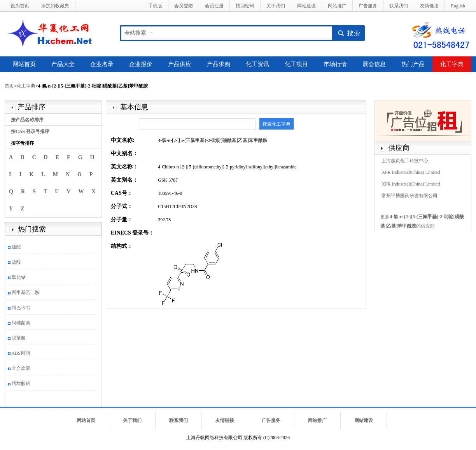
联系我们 (399, 6)
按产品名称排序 (27, 120)
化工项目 (296, 64)
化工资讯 (257, 64)
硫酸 (16, 247)
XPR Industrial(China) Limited (411, 172)
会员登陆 (184, 6)
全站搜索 (135, 33)
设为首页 (20, 6)
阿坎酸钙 (21, 383)
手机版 (155, 6)
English (458, 6)
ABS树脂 (20, 353)
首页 (9, 86)
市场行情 (335, 64)
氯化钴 (19, 277)
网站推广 (337, 6)
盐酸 (16, 262)
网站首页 (24, 64)
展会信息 (374, 64)
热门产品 (413, 64)
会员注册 (214, 6)
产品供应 (180, 64)
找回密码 (245, 6)
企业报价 (141, 64)
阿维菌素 (21, 323)
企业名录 (102, 64)
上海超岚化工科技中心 (405, 161)
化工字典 (452, 64)
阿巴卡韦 (21, 308)
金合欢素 (21, 368)
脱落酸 (19, 338)
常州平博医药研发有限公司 (409, 196)
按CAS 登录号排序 (30, 131)
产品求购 (219, 64)
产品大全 (63, 64)
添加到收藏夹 (55, 6)
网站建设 (306, 6)
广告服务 (368, 6)
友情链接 (429, 6)
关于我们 (276, 6)
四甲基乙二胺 (26, 292)
